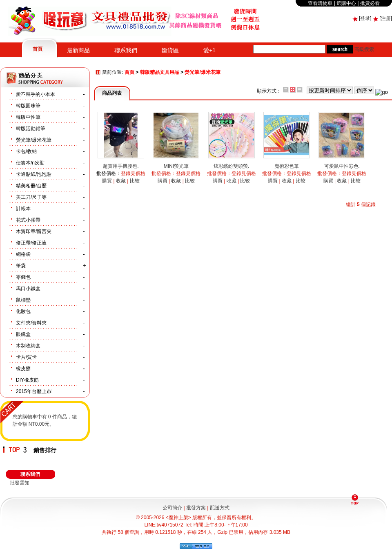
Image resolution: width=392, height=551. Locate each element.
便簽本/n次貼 (30, 163)
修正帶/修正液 (31, 243)
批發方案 (196, 508)
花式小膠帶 (28, 220)
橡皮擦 (23, 369)
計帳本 (23, 209)
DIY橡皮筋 (27, 380)
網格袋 (23, 254)
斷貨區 (170, 50)
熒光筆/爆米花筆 (34, 140)
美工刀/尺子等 (31, 197)
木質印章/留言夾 (34, 231)
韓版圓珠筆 (28, 106)
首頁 (38, 49)
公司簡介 (172, 508)
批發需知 (20, 483)
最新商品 (78, 50)
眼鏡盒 (23, 334)
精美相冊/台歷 (31, 186)
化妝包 (23, 311)
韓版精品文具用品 (160, 73)
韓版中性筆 (28, 117)
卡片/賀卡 (26, 357)
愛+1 (209, 50)
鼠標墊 (23, 300)
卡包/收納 (26, 151)
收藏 (121, 181)
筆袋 (21, 266)
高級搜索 (364, 49)
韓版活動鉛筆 (31, 129)
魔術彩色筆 (287, 166)
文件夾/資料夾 (31, 323)
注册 (386, 18)
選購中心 (346, 3)
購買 (107, 181)
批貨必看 (370, 3)
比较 (135, 181)
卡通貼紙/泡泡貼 (34, 174)
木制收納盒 (28, 346)
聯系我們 (126, 50)
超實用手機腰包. (121, 166)
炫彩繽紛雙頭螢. (231, 166)
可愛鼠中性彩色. (342, 166)
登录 (365, 18)
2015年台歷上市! (34, 391)
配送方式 (220, 508)
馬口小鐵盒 (28, 289)
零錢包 (23, 277)
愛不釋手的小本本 (36, 94)
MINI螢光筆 (176, 166)
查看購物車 (320, 3)
